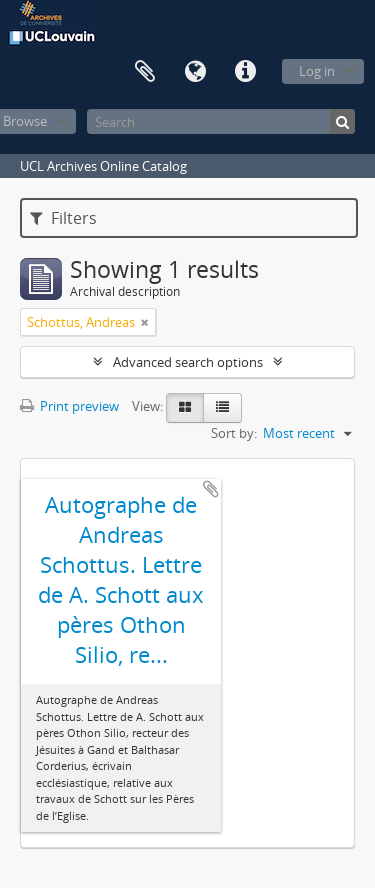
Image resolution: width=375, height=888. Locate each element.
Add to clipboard (211, 489)
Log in (317, 71)
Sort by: (234, 433)
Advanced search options (188, 362)
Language (195, 72)
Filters (63, 218)
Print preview (69, 406)
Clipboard (145, 72)
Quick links (245, 72)
